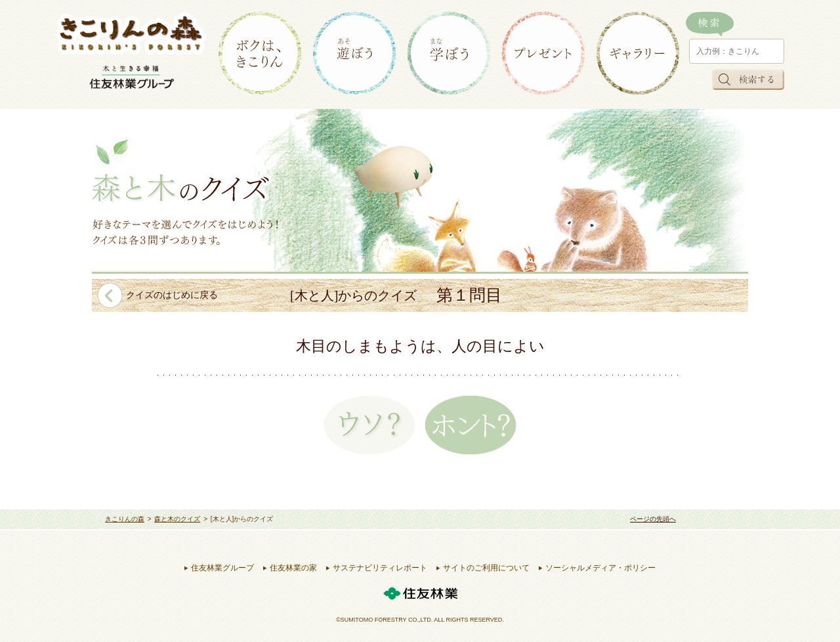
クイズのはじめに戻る (172, 295)
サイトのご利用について (486, 568)
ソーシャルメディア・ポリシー (600, 568)
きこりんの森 (125, 519)
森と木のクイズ (177, 519)
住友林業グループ (222, 568)
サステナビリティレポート (380, 568)
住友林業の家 (293, 568)
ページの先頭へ (653, 519)
